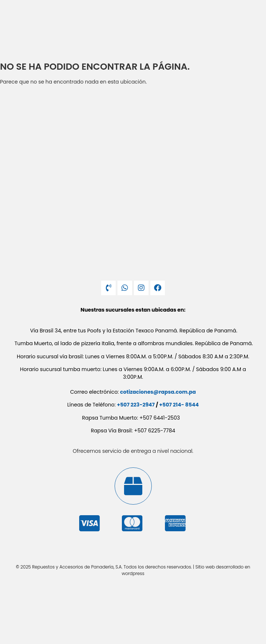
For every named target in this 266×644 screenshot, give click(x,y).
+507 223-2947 (136, 405)
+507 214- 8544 (179, 405)
